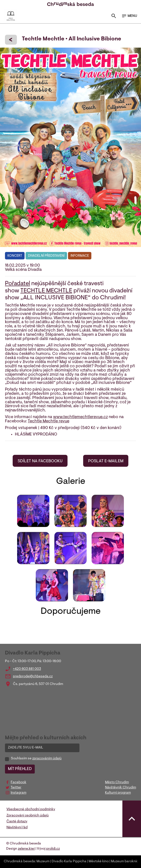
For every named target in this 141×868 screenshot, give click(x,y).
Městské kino (99, 862)
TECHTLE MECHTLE (46, 291)
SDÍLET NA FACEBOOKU (40, 461)
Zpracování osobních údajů (28, 816)
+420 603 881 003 (27, 669)
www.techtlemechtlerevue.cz (80, 417)
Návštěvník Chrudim (121, 788)
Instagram (18, 793)
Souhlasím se (36, 759)
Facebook (18, 782)
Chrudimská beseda (19, 862)
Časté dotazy (17, 822)
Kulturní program (118, 793)
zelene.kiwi (26, 849)
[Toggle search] (114, 17)
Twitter (16, 788)
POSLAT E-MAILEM (106, 461)
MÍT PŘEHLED (20, 769)
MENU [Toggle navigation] (129, 16)
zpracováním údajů (47, 759)
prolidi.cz (53, 849)
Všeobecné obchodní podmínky (31, 809)
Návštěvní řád (17, 828)
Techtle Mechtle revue (49, 421)
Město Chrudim (117, 782)
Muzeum (43, 862)
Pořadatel (18, 284)
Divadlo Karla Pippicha (69, 862)
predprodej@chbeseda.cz (33, 677)
